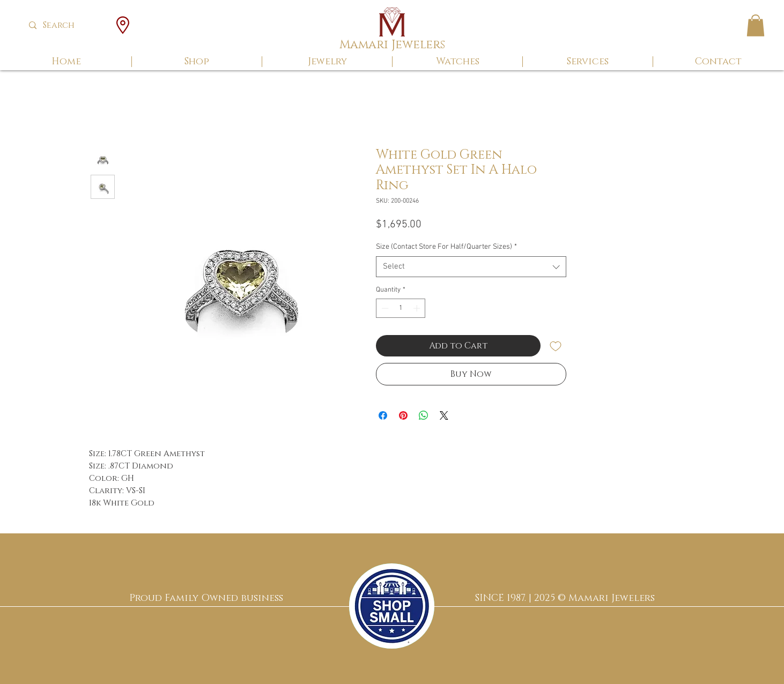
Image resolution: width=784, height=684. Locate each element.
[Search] (67, 25)
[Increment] (418, 308)
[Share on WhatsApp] (424, 415)
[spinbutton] (401, 308)
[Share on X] (444, 415)
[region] (392, 606)
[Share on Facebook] (383, 415)
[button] (756, 25)
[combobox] (471, 267)
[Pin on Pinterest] (403, 415)
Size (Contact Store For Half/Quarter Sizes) (446, 247)
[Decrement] (384, 308)
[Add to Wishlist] (556, 346)
